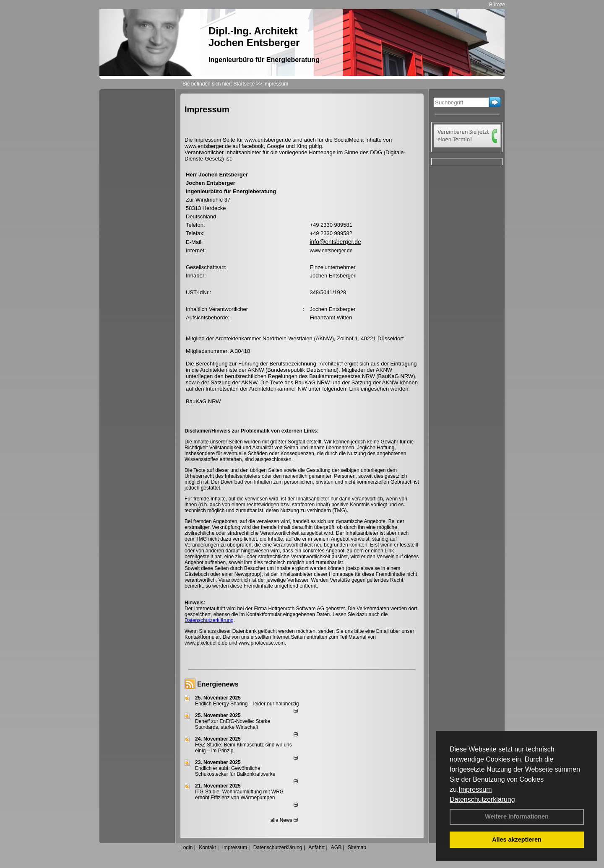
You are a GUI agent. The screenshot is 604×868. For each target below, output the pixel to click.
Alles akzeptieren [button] (517, 839)
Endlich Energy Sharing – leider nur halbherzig (247, 704)
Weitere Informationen (517, 816)
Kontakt (207, 847)
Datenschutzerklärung (482, 799)
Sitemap (357, 847)
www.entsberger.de (331, 251)
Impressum (475, 789)
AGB (336, 847)
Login (186, 847)
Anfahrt (316, 847)
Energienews (218, 684)
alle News (284, 820)
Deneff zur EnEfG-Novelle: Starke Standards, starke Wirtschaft (233, 724)
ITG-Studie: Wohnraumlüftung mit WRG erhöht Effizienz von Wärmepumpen (239, 795)
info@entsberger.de (335, 242)
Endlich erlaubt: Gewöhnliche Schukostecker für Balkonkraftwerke (235, 771)
